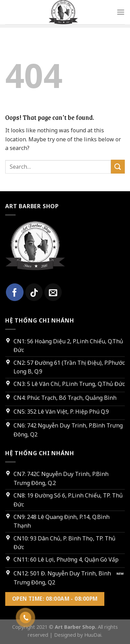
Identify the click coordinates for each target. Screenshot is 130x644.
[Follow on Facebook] (15, 292)
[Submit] (118, 166)
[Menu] (121, 12)
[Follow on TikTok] (34, 292)
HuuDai (93, 635)
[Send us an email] (53, 292)
